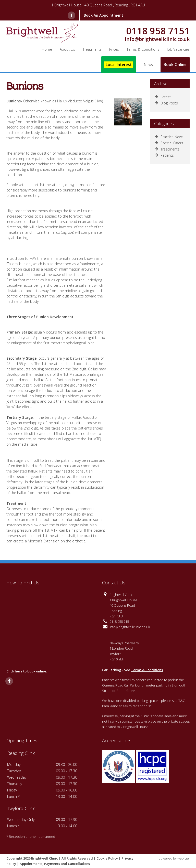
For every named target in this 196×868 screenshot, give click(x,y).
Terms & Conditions (147, 670)
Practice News (169, 137)
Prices (114, 49)
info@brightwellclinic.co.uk (157, 39)
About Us (67, 49)
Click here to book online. (27, 671)
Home (47, 49)
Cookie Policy (107, 858)
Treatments (92, 49)
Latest (163, 97)
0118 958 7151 (158, 31)
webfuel (183, 858)
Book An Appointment (103, 15)
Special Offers (169, 143)
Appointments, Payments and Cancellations (55, 864)
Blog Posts (167, 103)
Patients (164, 155)
